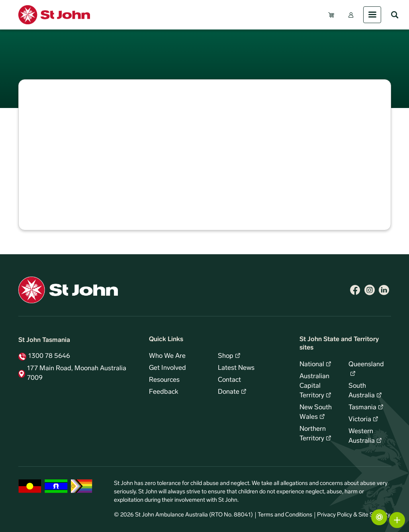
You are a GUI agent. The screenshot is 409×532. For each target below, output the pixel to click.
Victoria (360, 420)
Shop (226, 356)
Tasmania (362, 408)
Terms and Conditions (285, 515)
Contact (229, 380)
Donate (229, 392)
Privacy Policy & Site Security (354, 515)
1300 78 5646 (49, 356)
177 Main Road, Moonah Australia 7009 (77, 373)
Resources (164, 380)
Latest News (236, 368)
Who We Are (167, 356)
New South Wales (316, 412)
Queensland (366, 365)
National (312, 365)
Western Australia (362, 436)
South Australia (362, 391)
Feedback (164, 392)
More (397, 520)
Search (395, 15)
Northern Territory (313, 434)
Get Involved (167, 368)
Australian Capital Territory (314, 386)
